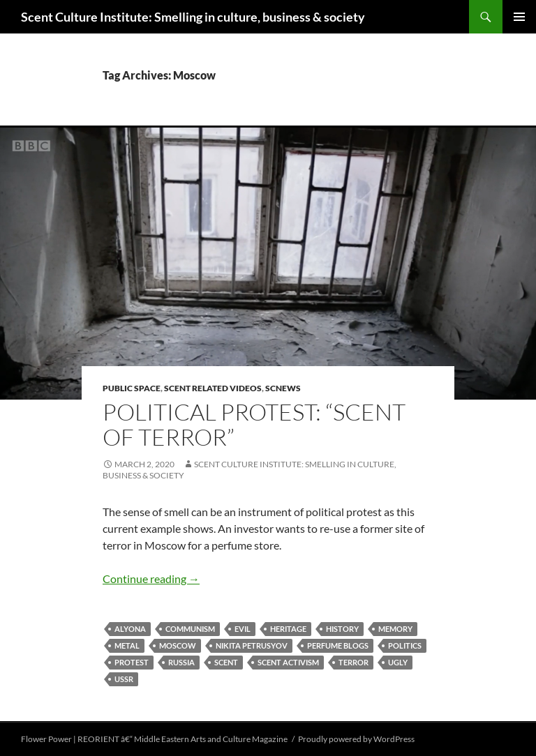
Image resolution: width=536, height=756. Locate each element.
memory (395, 629)
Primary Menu (519, 17)
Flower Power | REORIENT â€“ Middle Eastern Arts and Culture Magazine (154, 739)
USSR (124, 679)
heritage (288, 629)
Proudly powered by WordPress (356, 739)
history (342, 629)
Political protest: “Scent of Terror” (254, 424)
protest (132, 662)
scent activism (288, 662)
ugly (398, 662)
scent (226, 662)
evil (243, 629)
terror (353, 662)
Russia (181, 662)
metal (127, 645)
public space (132, 388)
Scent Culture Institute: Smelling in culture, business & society (193, 17)
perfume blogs (338, 645)
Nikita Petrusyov (252, 645)
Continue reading (151, 579)
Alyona (130, 629)
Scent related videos (213, 388)
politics (405, 645)
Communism (190, 629)
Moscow (178, 645)
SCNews (283, 388)
